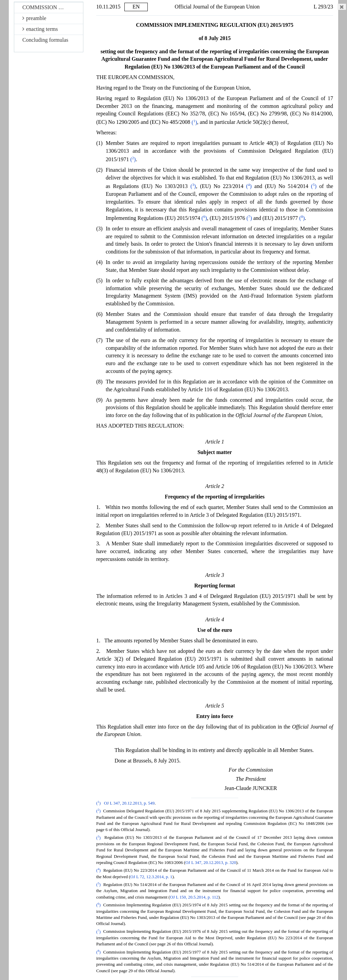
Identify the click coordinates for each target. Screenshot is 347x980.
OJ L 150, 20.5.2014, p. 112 (194, 897)
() (194, 122)
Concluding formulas (45, 40)
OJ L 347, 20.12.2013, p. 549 (129, 803)
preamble (34, 18)
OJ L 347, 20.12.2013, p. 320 (211, 863)
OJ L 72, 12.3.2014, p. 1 (151, 877)
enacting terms (40, 29)
